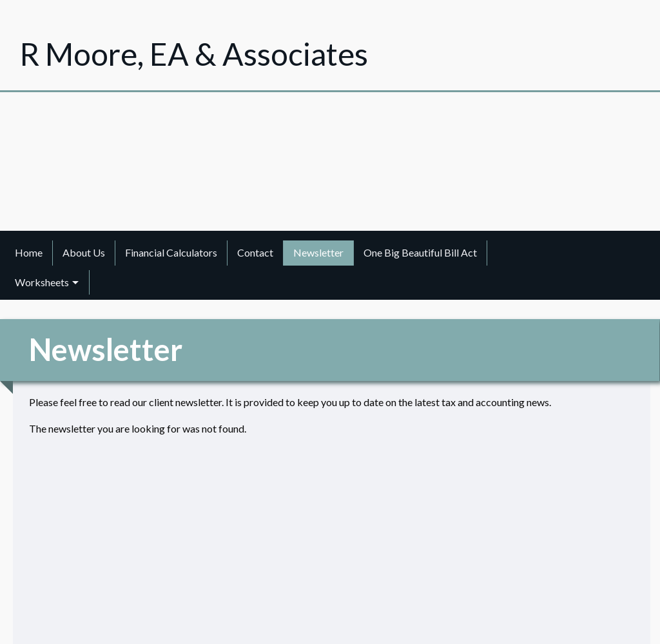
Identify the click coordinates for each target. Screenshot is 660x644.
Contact (255, 252)
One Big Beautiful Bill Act (420, 252)
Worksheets (42, 282)
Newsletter (318, 252)
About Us (84, 252)
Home (29, 252)
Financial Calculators (171, 252)
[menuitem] (29, 253)
